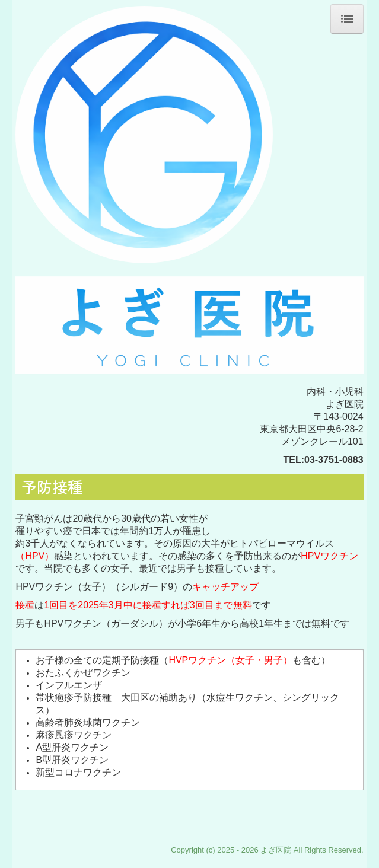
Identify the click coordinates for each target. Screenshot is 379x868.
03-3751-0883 (334, 460)
